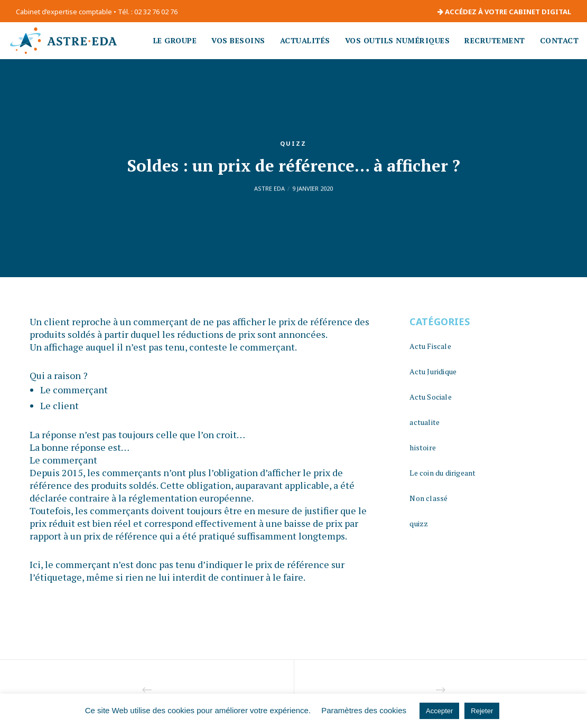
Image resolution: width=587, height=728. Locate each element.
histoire (423, 447)
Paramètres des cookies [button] (364, 710)
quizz (293, 143)
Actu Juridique (433, 371)
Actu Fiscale (430, 346)
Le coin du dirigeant (442, 473)
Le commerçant (74, 390)
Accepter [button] (439, 711)
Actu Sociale (430, 397)
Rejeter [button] (482, 711)
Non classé (428, 498)
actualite (425, 422)
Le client (59, 405)
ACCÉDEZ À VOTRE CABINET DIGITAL (504, 12)
